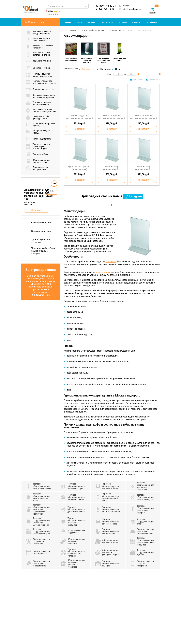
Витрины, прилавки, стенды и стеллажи (38, 32)
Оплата (79, 22)
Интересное (152, 22)
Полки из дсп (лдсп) (38, 139)
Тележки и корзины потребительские (38, 103)
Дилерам (123, 22)
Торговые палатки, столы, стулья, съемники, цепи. (38, 146)
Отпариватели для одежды (38, 132)
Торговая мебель (37, 154)
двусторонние (103, 272)
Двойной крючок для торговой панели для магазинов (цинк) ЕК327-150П (39, 194)
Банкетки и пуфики (38, 68)
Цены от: (110, 74)
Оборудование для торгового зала (38, 161)
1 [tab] (112, 205)
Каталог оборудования (93, 30)
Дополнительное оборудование (37, 168)
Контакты (136, 22)
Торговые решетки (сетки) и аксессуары (39, 75)
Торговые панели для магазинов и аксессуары (41, 82)
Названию (106, 69)
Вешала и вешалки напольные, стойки (38, 54)
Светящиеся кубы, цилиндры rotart (38, 118)
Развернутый (155, 80)
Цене (118, 69)
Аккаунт (126, 6)
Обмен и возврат (107, 22)
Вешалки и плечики (38, 61)
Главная (72, 30)
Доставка (91, 22)
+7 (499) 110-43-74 (106, 6)
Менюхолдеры (144, 30)
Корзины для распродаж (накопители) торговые (41, 96)
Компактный (138, 80)
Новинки (68, 22)
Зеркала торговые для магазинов (39, 47)
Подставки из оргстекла (40, 89)
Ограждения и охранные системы (40, 125)
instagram (133, 196)
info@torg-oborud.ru (130, 9)
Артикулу (88, 69)
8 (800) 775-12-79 (105, 9)
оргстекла (111, 261)
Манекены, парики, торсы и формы (38, 40)
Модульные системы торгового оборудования (41, 110)
